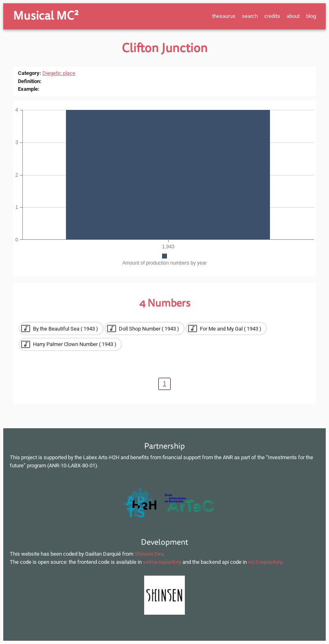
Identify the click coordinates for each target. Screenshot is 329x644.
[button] (61, 329)
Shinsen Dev (149, 554)
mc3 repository (265, 562)
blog (311, 16)
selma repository (162, 562)
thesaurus (224, 16)
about (293, 16)
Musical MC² (46, 16)
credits (272, 16)
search (250, 16)
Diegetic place (59, 73)
